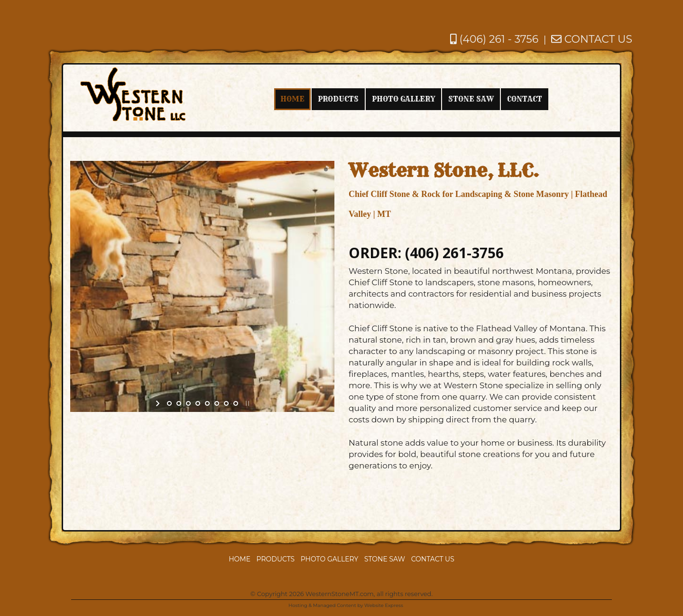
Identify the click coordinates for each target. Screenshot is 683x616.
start (159, 403)
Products (276, 559)
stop (246, 403)
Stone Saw (385, 559)
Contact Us (433, 559)
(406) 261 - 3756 (494, 39)
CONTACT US (592, 39)
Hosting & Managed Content (322, 605)
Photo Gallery (330, 559)
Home (240, 559)
